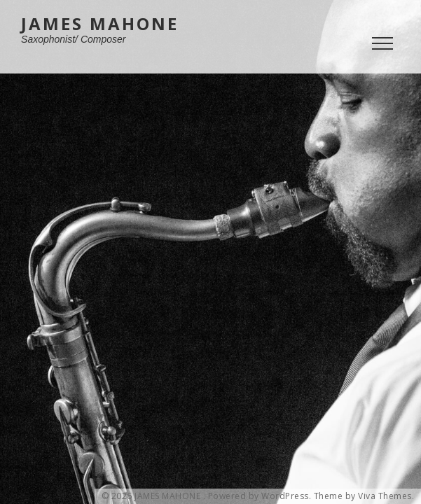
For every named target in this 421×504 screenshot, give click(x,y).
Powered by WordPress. (260, 496)
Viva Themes (385, 496)
